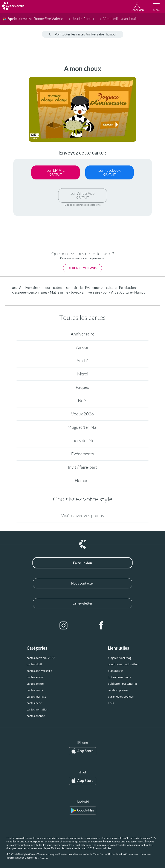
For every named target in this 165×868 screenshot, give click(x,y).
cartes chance (36, 716)
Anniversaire (82, 334)
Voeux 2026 (82, 414)
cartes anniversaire (39, 671)
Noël (82, 401)
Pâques (82, 387)
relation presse (118, 690)
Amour (82, 347)
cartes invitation (37, 709)
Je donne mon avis (82, 268)
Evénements (82, 454)
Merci (82, 374)
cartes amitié (35, 684)
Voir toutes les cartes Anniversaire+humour (83, 34)
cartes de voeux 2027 (41, 658)
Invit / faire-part (82, 467)
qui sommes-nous (119, 677)
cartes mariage (36, 697)
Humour (82, 481)
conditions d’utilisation (123, 664)
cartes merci (35, 690)
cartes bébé (34, 703)
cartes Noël (34, 664)
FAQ (111, 703)
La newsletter (82, 603)
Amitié (82, 361)
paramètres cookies (121, 697)
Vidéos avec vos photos (82, 516)
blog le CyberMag (120, 658)
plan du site (115, 671)
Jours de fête (82, 441)
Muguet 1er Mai (82, 427)
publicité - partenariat (122, 684)
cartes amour (35, 677)
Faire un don (82, 563)
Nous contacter (82, 583)
